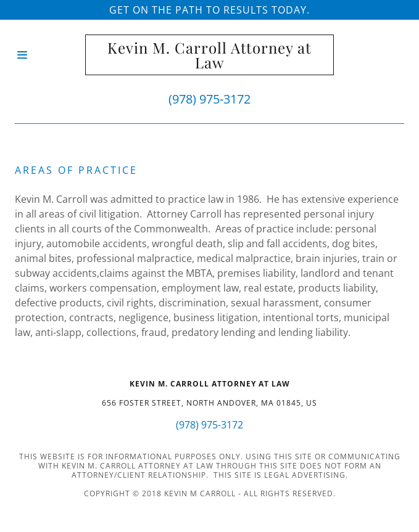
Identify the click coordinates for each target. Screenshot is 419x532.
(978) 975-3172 (209, 99)
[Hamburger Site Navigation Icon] (50, 55)
